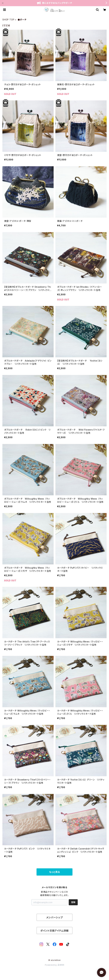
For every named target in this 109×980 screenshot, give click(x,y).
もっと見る (54, 872)
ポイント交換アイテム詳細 (55, 931)
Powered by (54, 965)
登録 (73, 902)
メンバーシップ (54, 917)
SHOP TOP (8, 20)
